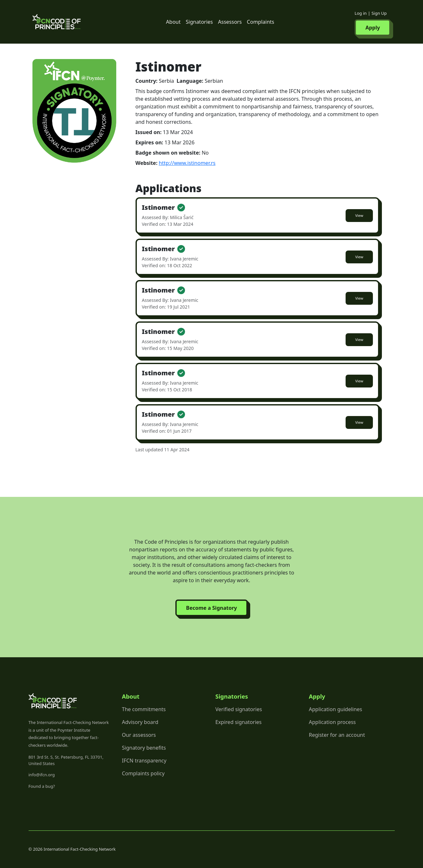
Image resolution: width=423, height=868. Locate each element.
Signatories (199, 22)
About (173, 22)
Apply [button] (373, 28)
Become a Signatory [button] (211, 608)
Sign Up (379, 13)
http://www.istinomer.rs (187, 163)
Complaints (261, 22)
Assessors (230, 22)
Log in (361, 13)
